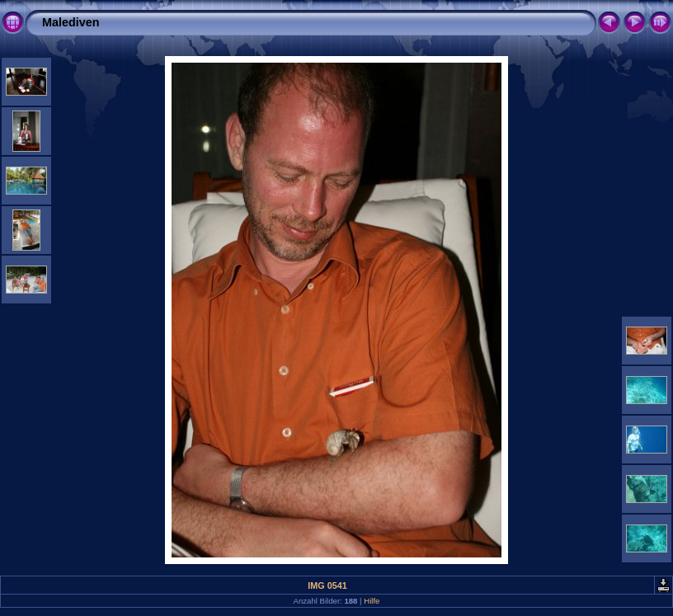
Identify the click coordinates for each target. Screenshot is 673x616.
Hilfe (372, 601)
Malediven (71, 22)
